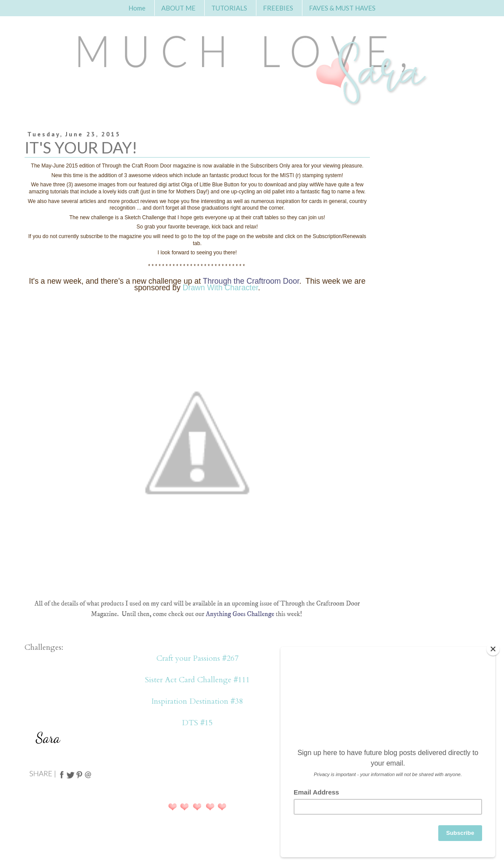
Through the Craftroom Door (251, 281)
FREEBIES (278, 8)
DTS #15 (197, 723)
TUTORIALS (229, 8)
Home (137, 8)
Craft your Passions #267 (197, 658)
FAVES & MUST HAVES (342, 8)
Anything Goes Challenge (240, 614)
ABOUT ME (178, 8)
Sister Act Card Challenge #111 (197, 680)
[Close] (493, 649)
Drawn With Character (220, 288)
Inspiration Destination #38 (197, 701)
